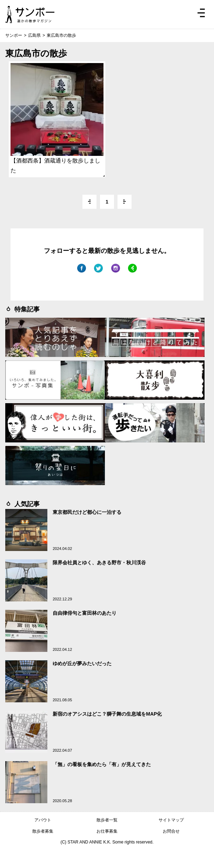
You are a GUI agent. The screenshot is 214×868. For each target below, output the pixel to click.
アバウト (43, 820)
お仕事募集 (107, 831)
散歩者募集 (43, 831)
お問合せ (171, 831)
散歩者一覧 (107, 820)
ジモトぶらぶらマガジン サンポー (30, 14)
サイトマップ (171, 820)
